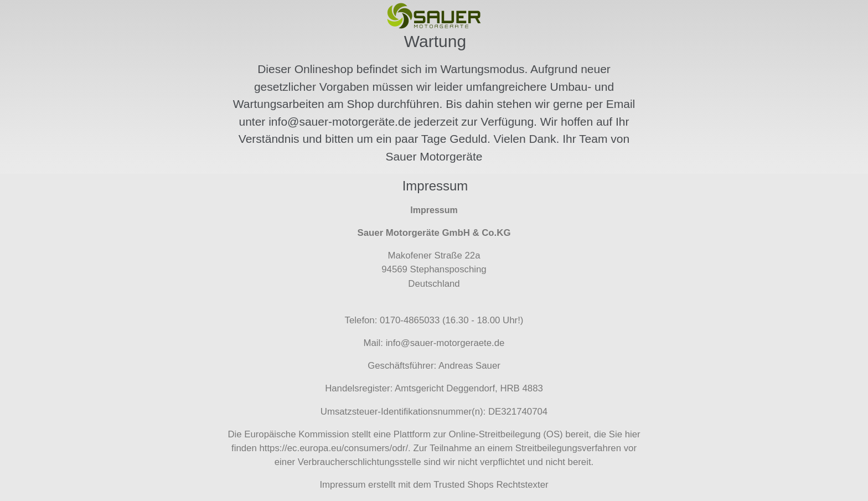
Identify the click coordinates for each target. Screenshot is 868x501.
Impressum (342, 485)
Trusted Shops (464, 485)
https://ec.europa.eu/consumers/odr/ (334, 448)
